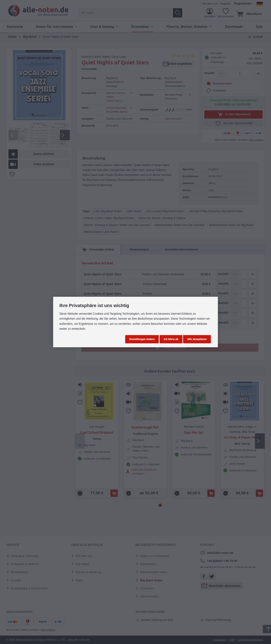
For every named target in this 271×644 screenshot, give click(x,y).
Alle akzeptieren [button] (197, 339)
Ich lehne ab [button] (171, 339)
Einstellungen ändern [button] (142, 339)
